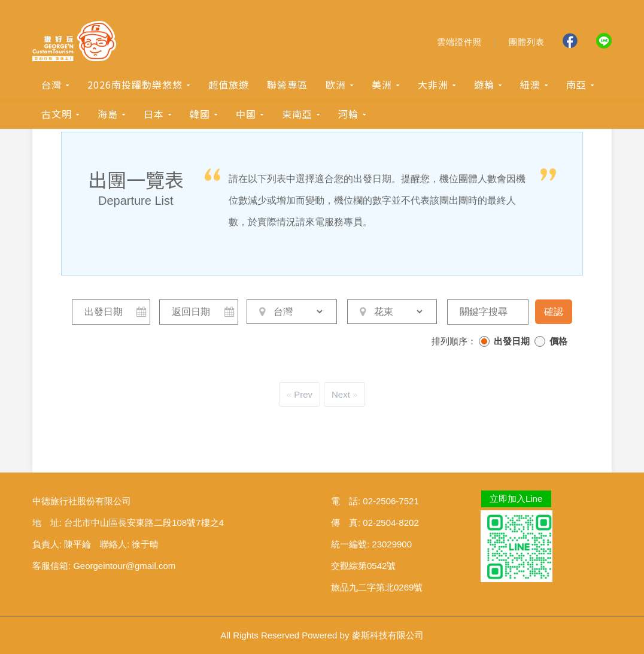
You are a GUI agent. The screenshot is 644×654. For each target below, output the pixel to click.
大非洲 (433, 84)
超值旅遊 (229, 84)
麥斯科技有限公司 (388, 635)
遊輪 (484, 84)
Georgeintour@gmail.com (124, 566)
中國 (246, 114)
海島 (108, 114)
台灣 (51, 84)
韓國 (200, 114)
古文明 (57, 114)
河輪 (348, 114)
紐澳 (530, 84)
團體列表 (527, 42)
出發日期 (512, 341)
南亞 (576, 84)
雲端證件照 (459, 42)
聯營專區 (287, 84)
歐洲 (336, 84)
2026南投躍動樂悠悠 (135, 84)
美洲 (382, 84)
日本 (154, 114)
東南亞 (297, 114)
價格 (558, 341)
